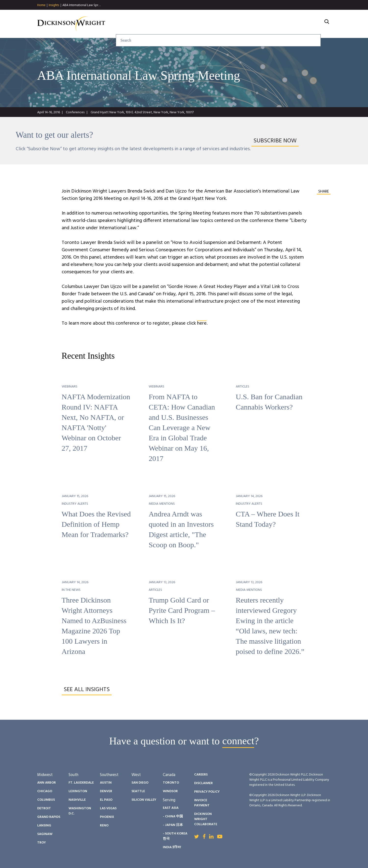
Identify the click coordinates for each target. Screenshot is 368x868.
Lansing (44, 826)
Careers (284, 24)
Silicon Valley (144, 800)
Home (41, 5)
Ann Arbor (47, 783)
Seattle (138, 791)
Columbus (46, 800)
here (202, 323)
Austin (106, 783)
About (310, 24)
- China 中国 (173, 817)
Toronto (171, 783)
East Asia (171, 808)
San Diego (140, 783)
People (225, 24)
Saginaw (45, 834)
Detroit (44, 808)
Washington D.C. (80, 811)
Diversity (253, 24)
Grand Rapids (49, 817)
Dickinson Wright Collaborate (206, 819)
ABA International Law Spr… (82, 5)
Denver (106, 791)
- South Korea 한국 (175, 836)
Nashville (77, 800)
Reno (104, 826)
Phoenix (107, 817)
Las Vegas (108, 808)
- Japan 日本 (173, 825)
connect (238, 741)
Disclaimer (203, 783)
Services (168, 24)
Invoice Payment (202, 803)
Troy (42, 843)
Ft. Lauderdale (81, 783)
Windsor (170, 791)
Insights (54, 5)
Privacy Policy (207, 792)
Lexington (78, 791)
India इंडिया (172, 847)
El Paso (106, 800)
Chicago (45, 791)
